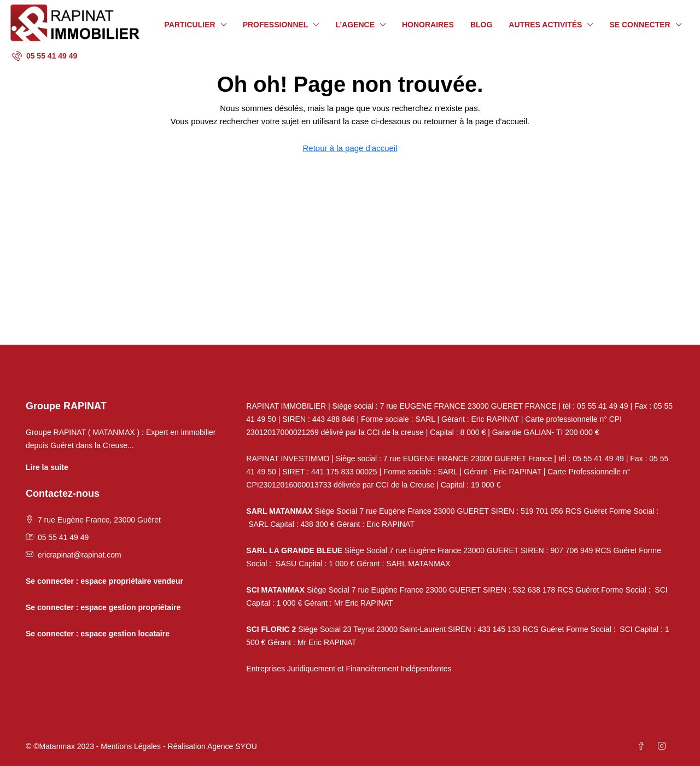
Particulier (190, 25)
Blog (481, 25)
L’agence (355, 25)
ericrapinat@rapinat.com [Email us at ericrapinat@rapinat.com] (80, 555)
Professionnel (276, 25)
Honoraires (428, 25)
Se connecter (640, 25)
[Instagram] (664, 746)
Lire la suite (47, 467)
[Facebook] (643, 746)
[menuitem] (45, 56)
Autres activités (545, 25)
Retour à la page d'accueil (350, 148)
